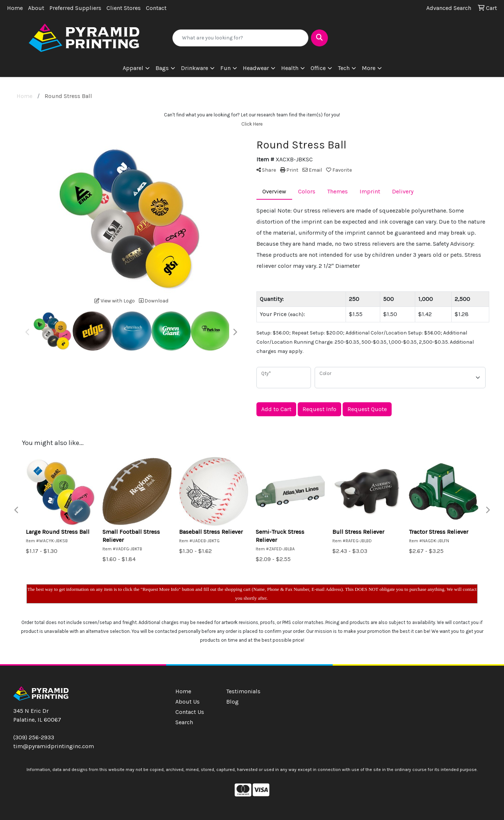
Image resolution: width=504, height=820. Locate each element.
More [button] (369, 68)
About (36, 8)
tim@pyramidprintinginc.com (54, 746)
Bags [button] (162, 68)
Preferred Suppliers (75, 8)
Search (184, 722)
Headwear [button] (256, 68)
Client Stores (124, 8)
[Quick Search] (240, 38)
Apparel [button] (133, 68)
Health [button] (290, 68)
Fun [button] (225, 68)
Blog (232, 702)
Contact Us (190, 712)
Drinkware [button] (195, 68)
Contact (156, 8)
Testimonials (243, 691)
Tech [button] (344, 68)
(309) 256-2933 (34, 737)
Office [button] (318, 68)
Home (15, 8)
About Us (188, 702)
